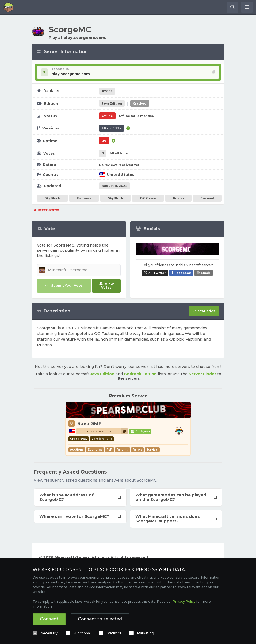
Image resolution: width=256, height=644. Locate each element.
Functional (82, 633)
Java (112, 103)
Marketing (146, 633)
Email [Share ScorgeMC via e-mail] (205, 273)
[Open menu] (247, 7)
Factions (84, 198)
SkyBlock (52, 198)
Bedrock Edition (140, 374)
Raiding (123, 450)
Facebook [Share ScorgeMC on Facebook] (183, 273)
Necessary (49, 633)
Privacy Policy (184, 602)
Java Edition (102, 374)
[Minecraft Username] (79, 270)
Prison (178, 198)
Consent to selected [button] (100, 619)
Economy (95, 450)
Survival (207, 198)
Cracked (140, 103)
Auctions (77, 450)
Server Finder (202, 374)
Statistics (114, 633)
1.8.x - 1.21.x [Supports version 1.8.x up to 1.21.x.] (112, 128)
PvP (109, 450)
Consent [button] (49, 619)
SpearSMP (89, 423)
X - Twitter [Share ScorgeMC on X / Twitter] (157, 273)
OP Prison (148, 198)
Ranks (137, 450)
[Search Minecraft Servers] (232, 7)
